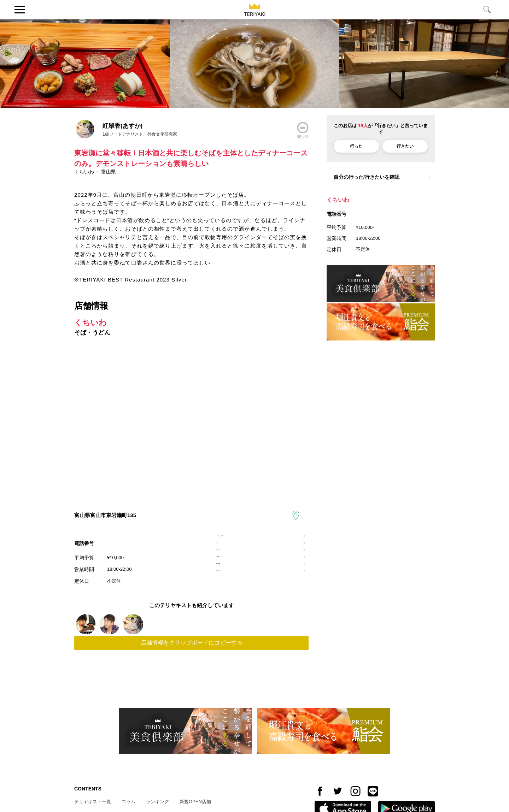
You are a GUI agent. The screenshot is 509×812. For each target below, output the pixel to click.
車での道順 (233, 591)
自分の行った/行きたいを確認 (367, 177)
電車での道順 (236, 607)
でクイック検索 (248, 541)
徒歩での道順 (236, 624)
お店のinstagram (241, 574)
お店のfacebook (240, 558)
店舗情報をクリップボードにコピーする (192, 689)
